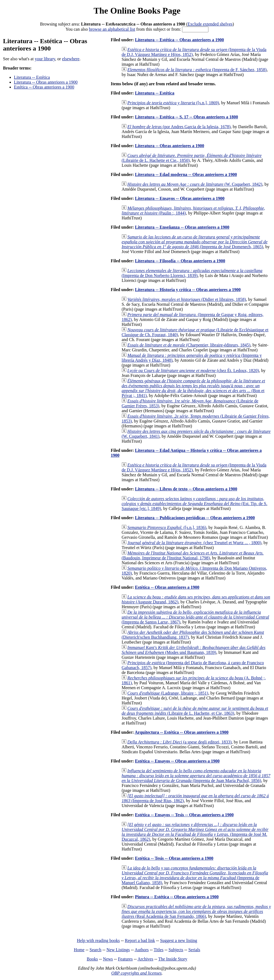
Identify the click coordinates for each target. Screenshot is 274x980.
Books (92, 959)
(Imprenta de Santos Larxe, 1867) (195, 617)
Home (79, 950)
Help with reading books (98, 940)
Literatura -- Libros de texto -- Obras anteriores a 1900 (186, 489)
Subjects (176, 950)
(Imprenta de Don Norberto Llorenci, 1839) (192, 273)
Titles (159, 950)
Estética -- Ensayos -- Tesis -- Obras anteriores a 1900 (184, 815)
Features (125, 959)
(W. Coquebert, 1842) (195, 184)
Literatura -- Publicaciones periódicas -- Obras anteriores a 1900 (195, 518)
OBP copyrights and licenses (136, 973)
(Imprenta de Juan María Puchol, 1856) (196, 776)
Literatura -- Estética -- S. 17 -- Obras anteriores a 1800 (187, 117)
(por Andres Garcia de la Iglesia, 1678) (179, 127)
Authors (142, 950)
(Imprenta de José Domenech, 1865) (195, 242)
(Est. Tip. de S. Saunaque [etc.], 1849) (194, 504)
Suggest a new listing (178, 940)
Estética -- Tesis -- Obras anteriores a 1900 (174, 858)
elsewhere (71, 59)
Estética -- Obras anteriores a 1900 (44, 87)
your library (45, 59)
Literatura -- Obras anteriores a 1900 (46, 82)
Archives (145, 959)
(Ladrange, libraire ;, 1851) (168, 693)
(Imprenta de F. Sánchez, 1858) (197, 70)
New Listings (118, 950)
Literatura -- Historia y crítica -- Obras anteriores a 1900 (188, 290)
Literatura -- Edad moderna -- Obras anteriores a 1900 (186, 174)
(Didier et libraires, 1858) (187, 299)
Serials (194, 950)
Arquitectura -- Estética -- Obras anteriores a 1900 (182, 732)
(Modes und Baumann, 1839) (193, 650)
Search (96, 950)
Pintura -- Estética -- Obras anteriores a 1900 (177, 897)
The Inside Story (173, 959)
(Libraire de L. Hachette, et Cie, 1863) (195, 711)
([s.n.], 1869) (173, 103)
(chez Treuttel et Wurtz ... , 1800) (194, 543)
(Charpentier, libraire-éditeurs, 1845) (189, 345)
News (108, 959)
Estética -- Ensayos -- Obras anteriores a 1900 (177, 761)
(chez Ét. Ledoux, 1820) (193, 371)
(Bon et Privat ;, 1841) (193, 388)
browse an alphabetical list (112, 29)
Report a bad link (140, 940)
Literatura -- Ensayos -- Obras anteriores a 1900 (180, 198)
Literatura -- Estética (32, 77)
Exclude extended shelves (210, 24)
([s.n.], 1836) (167, 527)
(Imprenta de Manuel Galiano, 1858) (195, 875)
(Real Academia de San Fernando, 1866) (196, 911)
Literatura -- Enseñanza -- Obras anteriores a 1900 (182, 227)
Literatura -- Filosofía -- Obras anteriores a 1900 (180, 261)
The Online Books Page (137, 11)
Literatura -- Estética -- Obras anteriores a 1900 (179, 40)
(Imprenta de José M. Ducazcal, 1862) (195, 832)
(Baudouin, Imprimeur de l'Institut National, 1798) (193, 555)
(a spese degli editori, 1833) (179, 742)
